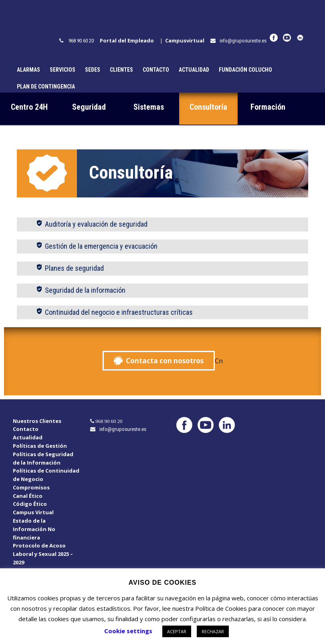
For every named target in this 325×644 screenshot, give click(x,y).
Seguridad (89, 107)
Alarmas (28, 70)
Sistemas (149, 107)
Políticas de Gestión (40, 446)
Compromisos (31, 487)
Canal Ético (28, 496)
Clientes (121, 70)
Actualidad (194, 70)
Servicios (63, 70)
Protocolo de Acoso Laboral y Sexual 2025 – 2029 (43, 554)
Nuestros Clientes (37, 421)
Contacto (156, 70)
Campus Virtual (33, 512)
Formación (268, 107)
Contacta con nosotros (165, 361)
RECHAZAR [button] (213, 631)
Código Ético (30, 504)
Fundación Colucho (245, 70)
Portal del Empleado (129, 40)
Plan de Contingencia (46, 87)
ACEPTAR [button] (177, 631)
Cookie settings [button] (128, 631)
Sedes (93, 70)
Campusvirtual (187, 40)
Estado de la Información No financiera (34, 529)
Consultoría (208, 107)
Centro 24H (29, 107)
